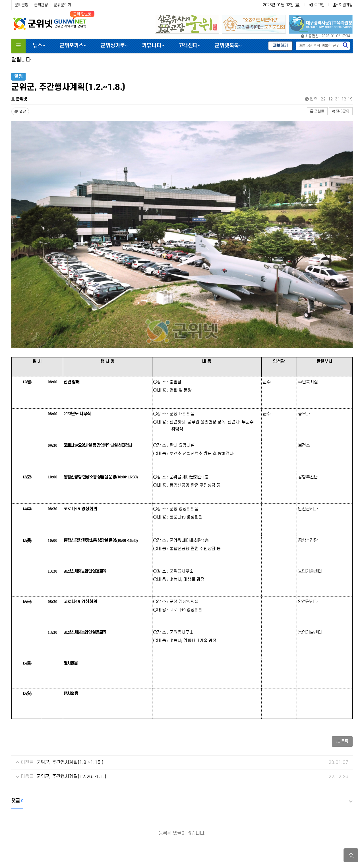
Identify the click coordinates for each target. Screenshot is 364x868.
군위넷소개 (23, 817)
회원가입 (343, 5)
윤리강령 (106, 817)
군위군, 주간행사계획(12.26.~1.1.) (71, 707)
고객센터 (188, 46)
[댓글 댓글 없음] (20, 111)
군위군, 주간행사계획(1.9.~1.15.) (70, 693)
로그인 (317, 5)
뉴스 (38, 46)
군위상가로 (113, 46)
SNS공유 (341, 111)
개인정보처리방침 (55, 817)
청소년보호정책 (133, 817)
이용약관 (84, 817)
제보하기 (280, 46)
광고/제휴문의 (165, 817)
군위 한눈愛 (82, 14)
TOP (351, 855)
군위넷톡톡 (227, 46)
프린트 (317, 111)
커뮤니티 (152, 46)
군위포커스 (72, 46)
